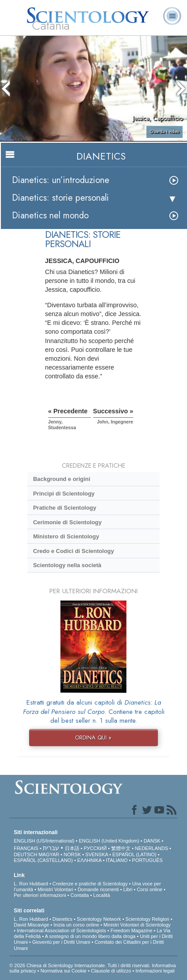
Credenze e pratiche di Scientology (90, 884)
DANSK (152, 841)
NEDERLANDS (151, 848)
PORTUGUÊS (147, 860)
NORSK (72, 854)
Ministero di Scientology (66, 536)
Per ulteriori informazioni (40, 895)
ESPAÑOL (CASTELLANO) (43, 860)
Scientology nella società (67, 565)
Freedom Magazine (132, 930)
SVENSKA (96, 854)
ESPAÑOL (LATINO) (135, 854)
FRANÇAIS (26, 848)
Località (101, 895)
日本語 (72, 848)
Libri (128, 889)
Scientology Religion (147, 919)
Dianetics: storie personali (60, 198)
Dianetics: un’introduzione (61, 180)
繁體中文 (121, 848)
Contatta (80, 895)
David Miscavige (31, 925)
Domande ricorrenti (98, 889)
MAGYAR (49, 854)
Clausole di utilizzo (111, 971)
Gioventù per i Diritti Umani (61, 942)
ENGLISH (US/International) (44, 841)
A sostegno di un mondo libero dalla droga (90, 936)
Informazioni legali (155, 971)
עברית (51, 848)
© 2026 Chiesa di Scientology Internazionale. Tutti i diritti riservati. (80, 965)
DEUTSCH (25, 854)
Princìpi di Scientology (64, 494)
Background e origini (62, 479)
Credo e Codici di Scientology (74, 551)
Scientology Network (99, 919)
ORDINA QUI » (93, 738)
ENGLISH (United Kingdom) (109, 841)
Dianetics (62, 919)
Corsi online (150, 889)
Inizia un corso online (76, 925)
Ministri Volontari (55, 889)
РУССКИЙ (95, 848)
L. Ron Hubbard (31, 884)
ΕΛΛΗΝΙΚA (89, 860)
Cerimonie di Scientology (67, 522)
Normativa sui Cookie (64, 971)
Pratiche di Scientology (65, 508)
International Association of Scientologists (61, 930)
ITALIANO (117, 860)
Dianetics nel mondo (50, 215)
